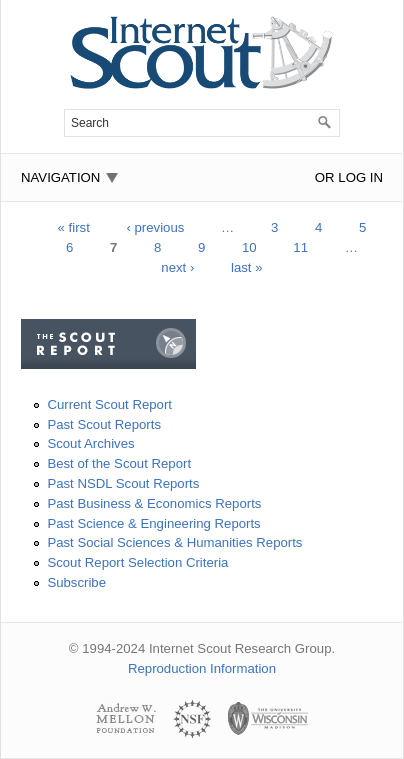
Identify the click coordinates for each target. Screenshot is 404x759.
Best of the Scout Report (119, 463)
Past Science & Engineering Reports (153, 523)
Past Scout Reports (104, 424)
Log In (360, 177)
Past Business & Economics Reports (154, 503)
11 (300, 247)
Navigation (60, 177)
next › (177, 267)
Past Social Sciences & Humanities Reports (174, 542)
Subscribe (76, 582)
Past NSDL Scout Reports (123, 483)
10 (249, 247)
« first (74, 227)
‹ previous (155, 227)
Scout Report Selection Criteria (137, 562)
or (325, 177)
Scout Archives (90, 443)
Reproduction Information (202, 668)
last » (247, 267)
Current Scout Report (109, 404)
